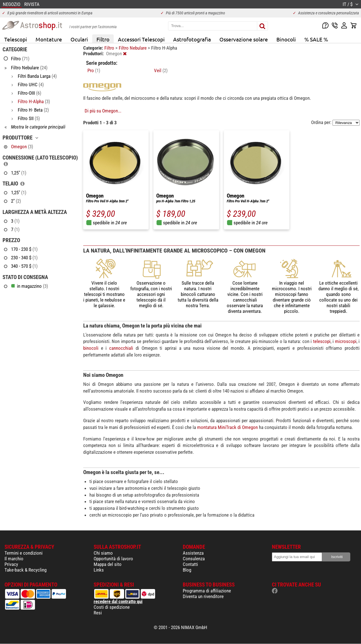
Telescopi (16, 39)
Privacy (11, 564)
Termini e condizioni (24, 553)
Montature (49, 39)
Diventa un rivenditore (203, 596)
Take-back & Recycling (26, 570)
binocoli (91, 348)
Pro (94, 70)
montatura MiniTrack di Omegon (227, 427)
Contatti (190, 564)
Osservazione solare (244, 39)
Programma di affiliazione (207, 591)
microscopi (346, 341)
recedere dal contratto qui (118, 601)
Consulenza (194, 559)
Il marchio (14, 559)
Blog (187, 570)
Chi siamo (103, 553)
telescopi (322, 341)
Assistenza (193, 553)
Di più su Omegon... (103, 111)
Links (99, 570)
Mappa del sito (108, 564)
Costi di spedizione (112, 607)
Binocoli (286, 39)
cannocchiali (121, 348)
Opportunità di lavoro (113, 559)
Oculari (79, 39)
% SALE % (316, 39)
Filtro (103, 39)
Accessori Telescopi (141, 39)
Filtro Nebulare (133, 48)
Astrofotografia (192, 39)
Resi (98, 613)
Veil (161, 70)
